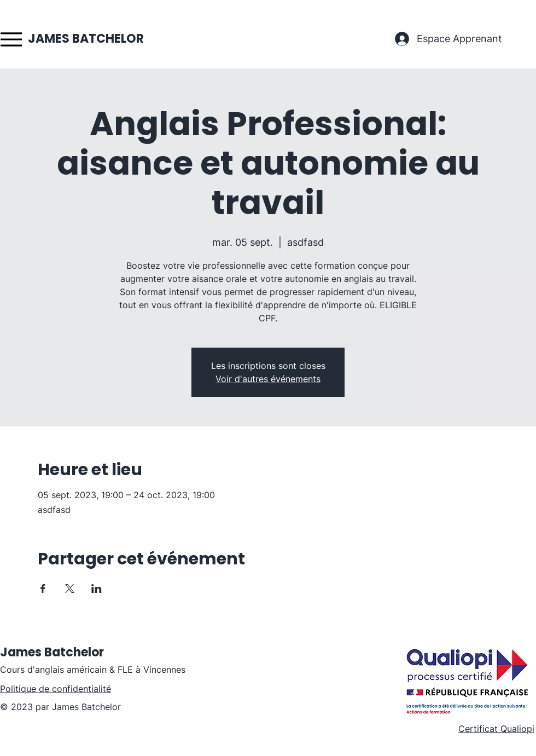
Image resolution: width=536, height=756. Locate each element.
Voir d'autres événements (268, 379)
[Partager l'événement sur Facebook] (43, 588)
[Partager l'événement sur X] (70, 588)
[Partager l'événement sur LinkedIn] (97, 588)
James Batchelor (52, 652)
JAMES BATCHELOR (86, 39)
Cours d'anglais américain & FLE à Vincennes (93, 670)
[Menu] (11, 39)
